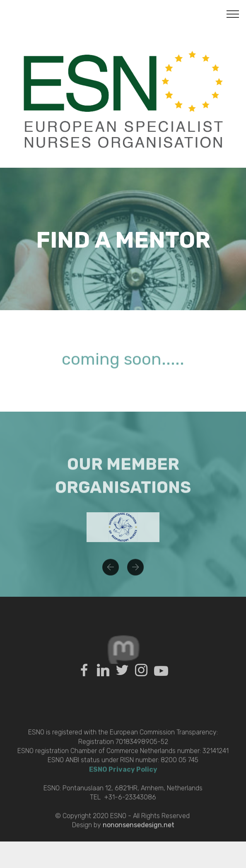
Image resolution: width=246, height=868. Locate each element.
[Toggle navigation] (233, 14)
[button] (111, 572)
